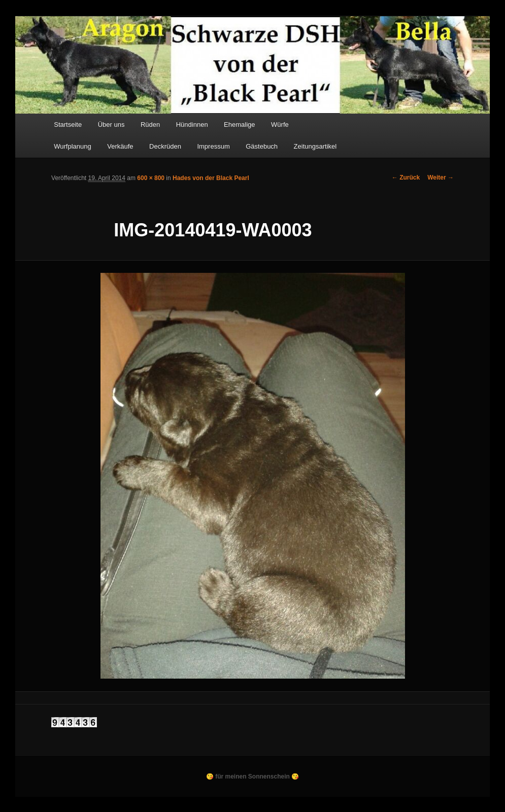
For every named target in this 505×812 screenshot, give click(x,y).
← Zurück (406, 178)
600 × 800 (151, 178)
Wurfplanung (72, 146)
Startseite (68, 125)
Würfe (280, 125)
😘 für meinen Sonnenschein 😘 (252, 776)
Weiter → (441, 178)
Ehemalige (239, 125)
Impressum (213, 146)
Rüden (150, 125)
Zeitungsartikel (315, 146)
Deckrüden (165, 146)
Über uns (111, 125)
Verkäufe (120, 146)
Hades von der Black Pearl (211, 178)
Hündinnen (192, 125)
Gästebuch (262, 146)
